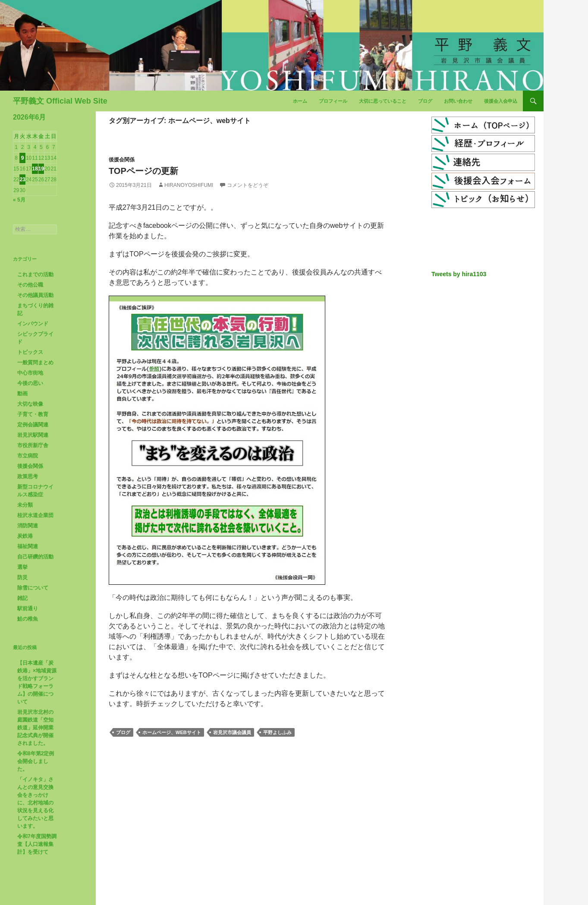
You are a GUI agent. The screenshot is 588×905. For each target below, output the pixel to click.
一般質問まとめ (35, 363)
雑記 (22, 598)
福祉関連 (28, 546)
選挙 (22, 567)
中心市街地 (30, 373)
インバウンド (33, 324)
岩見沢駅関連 (33, 435)
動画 (22, 394)
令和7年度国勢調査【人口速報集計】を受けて (37, 844)
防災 (22, 577)
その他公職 (30, 285)
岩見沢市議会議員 (232, 732)
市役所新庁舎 (33, 445)
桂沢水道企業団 (35, 515)
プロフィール (333, 101)
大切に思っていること (383, 101)
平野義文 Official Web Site (60, 101)
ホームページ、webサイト (172, 732)
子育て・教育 (33, 414)
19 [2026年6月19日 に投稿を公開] (41, 169)
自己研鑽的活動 (35, 557)
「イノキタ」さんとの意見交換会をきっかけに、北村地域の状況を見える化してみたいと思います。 (35, 803)
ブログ (425, 101)
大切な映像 (30, 404)
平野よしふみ (277, 732)
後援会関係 (122, 160)
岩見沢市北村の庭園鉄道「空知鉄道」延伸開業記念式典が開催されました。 (35, 728)
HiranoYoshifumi (189, 185)
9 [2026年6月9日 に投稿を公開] (23, 158)
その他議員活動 (35, 295)
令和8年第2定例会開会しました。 (36, 761)
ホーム (300, 101)
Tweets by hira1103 (459, 274)
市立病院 (28, 456)
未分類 (25, 505)
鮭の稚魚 (28, 619)
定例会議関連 (33, 425)
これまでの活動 (35, 274)
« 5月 (19, 200)
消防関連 (28, 526)
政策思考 (28, 476)
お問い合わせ (458, 101)
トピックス (30, 352)
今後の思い (30, 383)
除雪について (33, 588)
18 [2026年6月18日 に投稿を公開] (35, 169)
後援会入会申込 (501, 101)
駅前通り (28, 609)
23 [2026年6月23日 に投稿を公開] (22, 180)
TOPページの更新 (143, 171)
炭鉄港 (25, 536)
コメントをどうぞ (248, 185)
